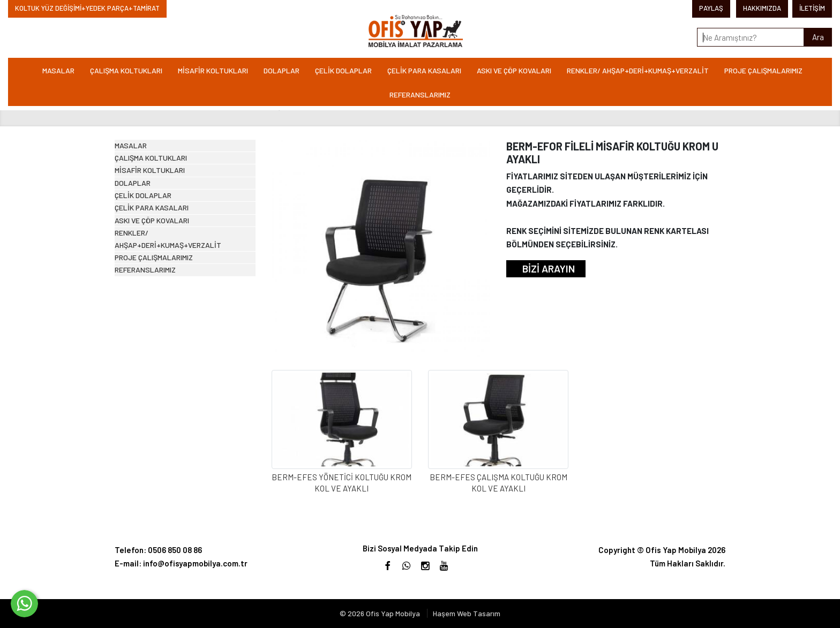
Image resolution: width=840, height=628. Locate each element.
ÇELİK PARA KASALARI (424, 70)
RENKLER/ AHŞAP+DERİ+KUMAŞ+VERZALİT (638, 70)
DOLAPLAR (282, 70)
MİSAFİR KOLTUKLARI (213, 70)
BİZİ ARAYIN (549, 268)
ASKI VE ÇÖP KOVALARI (514, 70)
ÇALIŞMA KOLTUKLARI (126, 70)
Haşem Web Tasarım (467, 613)
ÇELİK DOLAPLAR (343, 70)
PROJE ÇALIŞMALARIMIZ (763, 70)
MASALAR (58, 70)
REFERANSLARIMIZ (420, 94)
